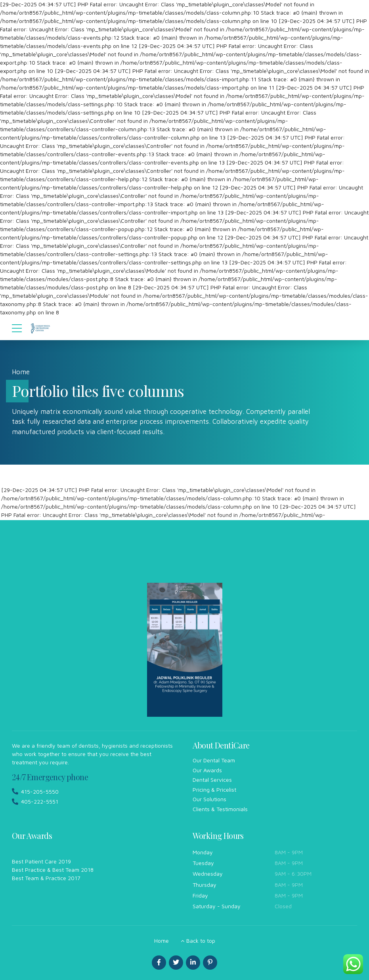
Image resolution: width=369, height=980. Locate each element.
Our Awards (207, 770)
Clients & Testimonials (220, 809)
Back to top (201, 941)
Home (21, 372)
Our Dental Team (214, 760)
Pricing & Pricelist (214, 790)
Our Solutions (209, 799)
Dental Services (212, 780)
